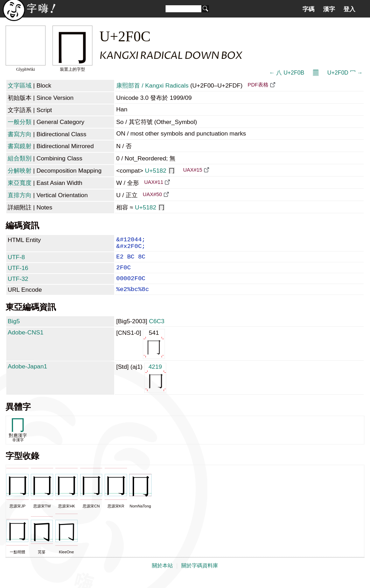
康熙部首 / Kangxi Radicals (152, 85)
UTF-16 (18, 273)
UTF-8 (16, 261)
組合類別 (20, 158)
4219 (155, 386)
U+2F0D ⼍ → (345, 73)
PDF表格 (258, 85)
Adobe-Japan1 (27, 375)
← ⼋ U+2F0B (287, 73)
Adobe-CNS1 (26, 341)
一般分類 (20, 122)
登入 (349, 9)
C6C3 (156, 330)
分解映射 (20, 171)
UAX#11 (154, 182)
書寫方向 (20, 134)
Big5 (14, 330)
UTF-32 (18, 285)
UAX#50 (152, 194)
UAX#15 (193, 170)
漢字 (329, 9)
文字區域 (20, 85)
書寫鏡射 (20, 146)
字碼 (308, 9)
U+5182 (160, 171)
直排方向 (20, 195)
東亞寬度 (20, 183)
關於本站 (162, 575)
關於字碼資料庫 (200, 575)
